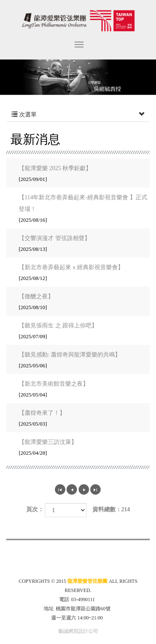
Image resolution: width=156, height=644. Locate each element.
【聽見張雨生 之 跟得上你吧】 (80, 332)
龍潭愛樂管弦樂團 (78, 21)
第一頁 (60, 489)
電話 (64, 599)
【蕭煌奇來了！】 (80, 419)
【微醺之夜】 (80, 302)
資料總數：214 (111, 509)
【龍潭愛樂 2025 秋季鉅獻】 (80, 174)
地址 (49, 609)
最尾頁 (95, 489)
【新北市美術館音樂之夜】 (80, 390)
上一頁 (72, 489)
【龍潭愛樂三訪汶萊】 (80, 448)
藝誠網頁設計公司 (78, 631)
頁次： (35, 509)
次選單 (78, 115)
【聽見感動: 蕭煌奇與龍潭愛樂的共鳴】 (80, 361)
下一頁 (84, 489)
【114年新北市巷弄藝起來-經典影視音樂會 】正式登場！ (83, 209)
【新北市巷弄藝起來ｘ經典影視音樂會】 (80, 273)
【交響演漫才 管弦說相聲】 (80, 244)
